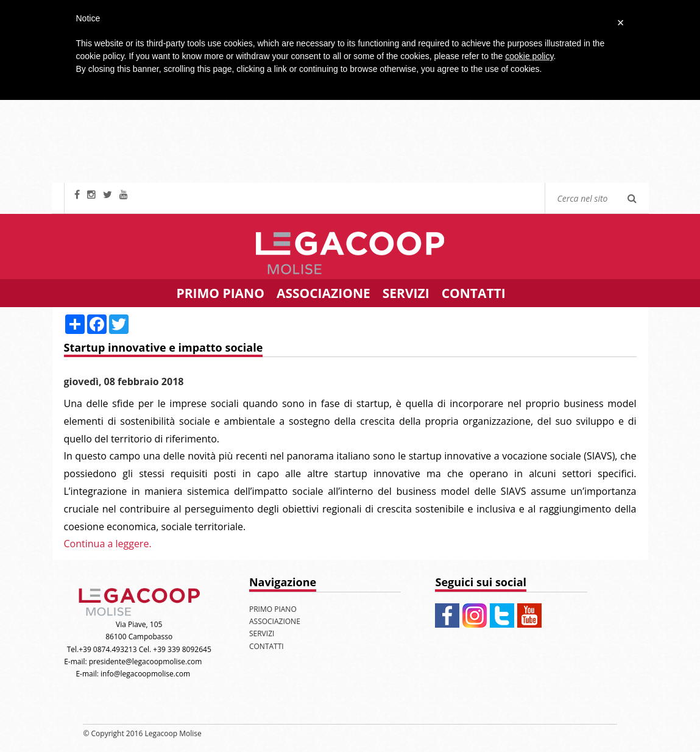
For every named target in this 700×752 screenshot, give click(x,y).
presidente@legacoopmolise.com (146, 662)
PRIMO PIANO (221, 293)
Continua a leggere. (108, 544)
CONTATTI (474, 293)
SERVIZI (406, 293)
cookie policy (529, 56)
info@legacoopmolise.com (145, 674)
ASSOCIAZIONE (323, 293)
